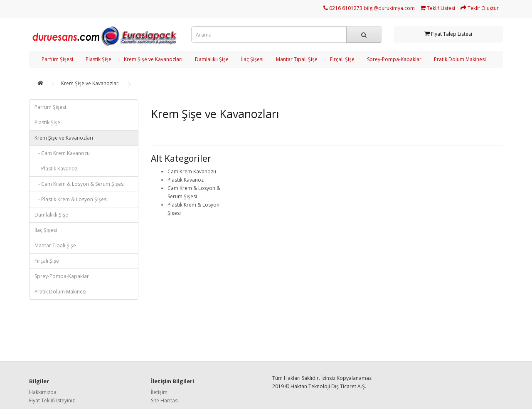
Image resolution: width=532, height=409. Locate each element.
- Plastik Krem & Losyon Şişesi (71, 199)
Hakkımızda (43, 392)
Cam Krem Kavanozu (192, 171)
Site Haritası (165, 400)
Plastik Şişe (99, 59)
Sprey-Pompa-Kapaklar (394, 59)
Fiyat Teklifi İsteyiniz (52, 400)
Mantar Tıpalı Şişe (297, 59)
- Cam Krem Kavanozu (62, 153)
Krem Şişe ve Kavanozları (153, 59)
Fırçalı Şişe (342, 59)
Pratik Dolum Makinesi (460, 59)
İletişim (159, 392)
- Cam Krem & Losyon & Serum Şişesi (80, 184)
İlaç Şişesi (252, 59)
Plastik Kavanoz (186, 180)
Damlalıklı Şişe (212, 59)
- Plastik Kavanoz (56, 169)
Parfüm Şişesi (57, 59)
